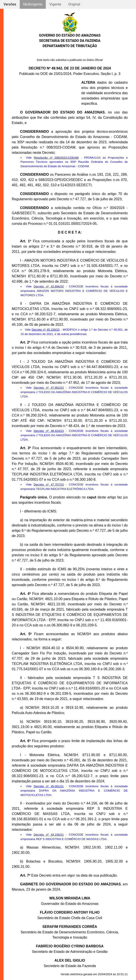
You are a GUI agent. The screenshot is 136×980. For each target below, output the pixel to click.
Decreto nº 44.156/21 (49, 835)
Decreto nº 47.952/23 (49, 388)
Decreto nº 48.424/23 (49, 431)
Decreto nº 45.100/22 (46, 330)
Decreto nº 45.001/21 (49, 786)
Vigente (55, 4)
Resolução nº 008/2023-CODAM (56, 158)
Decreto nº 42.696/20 (49, 286)
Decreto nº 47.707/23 (49, 485)
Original (74, 4)
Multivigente (33, 4)
